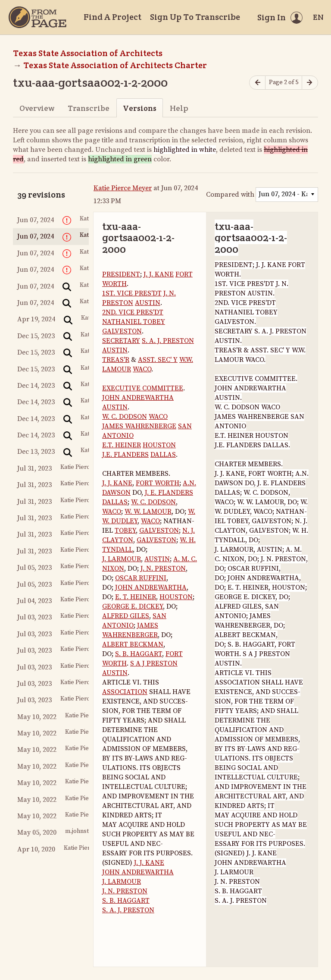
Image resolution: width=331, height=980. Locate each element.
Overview (37, 108)
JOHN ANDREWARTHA (138, 398)
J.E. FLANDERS (125, 455)
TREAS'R (116, 360)
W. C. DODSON (125, 417)
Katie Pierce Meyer (123, 188)
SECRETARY (121, 341)
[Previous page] (257, 83)
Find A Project (112, 17)
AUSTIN (148, 303)
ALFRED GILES (126, 616)
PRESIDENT (121, 274)
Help (179, 108)
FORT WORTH (158, 483)
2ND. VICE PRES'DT (133, 312)
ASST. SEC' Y (158, 360)
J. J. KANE (159, 274)
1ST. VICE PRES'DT (132, 293)
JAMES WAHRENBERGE (139, 426)
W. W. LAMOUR (148, 512)
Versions (140, 108)
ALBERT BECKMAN (133, 644)
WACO (142, 369)
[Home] (37, 17)
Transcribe (89, 108)
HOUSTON (159, 445)
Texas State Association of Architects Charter (115, 65)
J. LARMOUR (122, 559)
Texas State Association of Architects (88, 53)
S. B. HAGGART (139, 654)
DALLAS (163, 455)
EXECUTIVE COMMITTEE (143, 388)
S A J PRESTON (154, 663)
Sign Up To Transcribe (195, 17)
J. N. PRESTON (163, 569)
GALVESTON (122, 331)
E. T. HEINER (136, 597)
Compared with (230, 195)
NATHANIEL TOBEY (134, 322)
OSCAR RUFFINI (141, 578)
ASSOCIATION (125, 692)
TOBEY (125, 531)
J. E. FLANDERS (169, 493)
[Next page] (310, 83)
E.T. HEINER (122, 445)
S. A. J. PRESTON (168, 341)
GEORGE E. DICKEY (133, 606)
